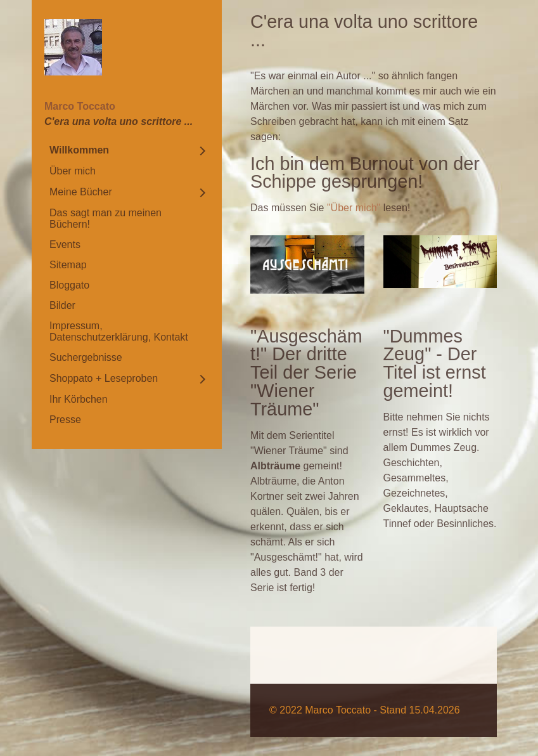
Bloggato (69, 285)
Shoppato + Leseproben (104, 378)
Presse (65, 420)
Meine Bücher (81, 192)
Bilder (62, 305)
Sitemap (68, 265)
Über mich (73, 171)
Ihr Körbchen (79, 399)
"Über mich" (354, 208)
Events (65, 244)
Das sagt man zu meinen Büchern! (106, 218)
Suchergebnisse (86, 357)
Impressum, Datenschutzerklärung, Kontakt (119, 331)
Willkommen (79, 150)
